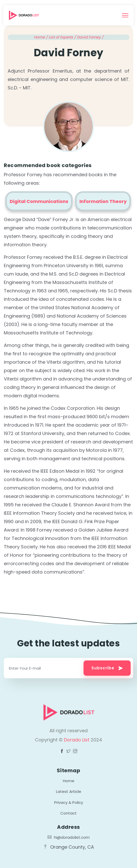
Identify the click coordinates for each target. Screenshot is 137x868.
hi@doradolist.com (69, 837)
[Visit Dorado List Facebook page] (62, 752)
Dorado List (77, 740)
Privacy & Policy (69, 802)
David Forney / (90, 37)
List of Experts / (63, 37)
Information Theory (103, 201)
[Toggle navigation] (125, 15)
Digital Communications (39, 201)
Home (69, 781)
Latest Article (69, 791)
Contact (68, 813)
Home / (41, 37)
